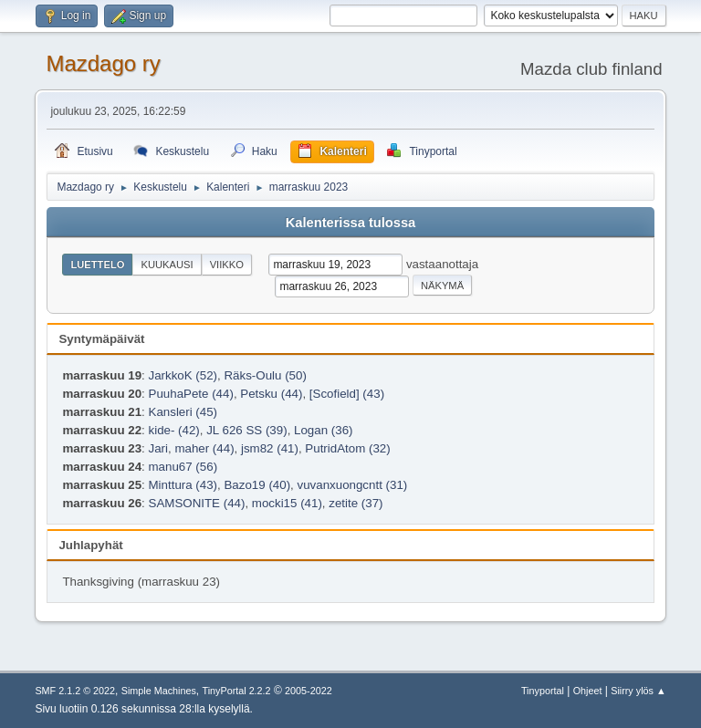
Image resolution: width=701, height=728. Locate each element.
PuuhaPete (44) (191, 394)
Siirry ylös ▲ (638, 691)
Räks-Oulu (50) (265, 375)
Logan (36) (323, 430)
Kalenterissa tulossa (351, 223)
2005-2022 (309, 691)
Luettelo (97, 265)
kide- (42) (174, 430)
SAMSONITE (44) (197, 503)
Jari (158, 448)
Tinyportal (543, 691)
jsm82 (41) (270, 448)
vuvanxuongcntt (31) (352, 485)
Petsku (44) (271, 394)
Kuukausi (167, 265)
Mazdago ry (103, 63)
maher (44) (204, 448)
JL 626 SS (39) (246, 430)
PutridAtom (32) (347, 448)
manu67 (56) (183, 467)
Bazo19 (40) (257, 485)
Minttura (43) (183, 485)
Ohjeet (588, 691)
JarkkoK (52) (183, 375)
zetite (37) (356, 503)
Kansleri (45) (183, 412)
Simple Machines (159, 691)
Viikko (227, 265)
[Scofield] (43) (347, 394)
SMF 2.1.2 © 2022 (75, 691)
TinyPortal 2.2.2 (237, 691)
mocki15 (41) (287, 503)
